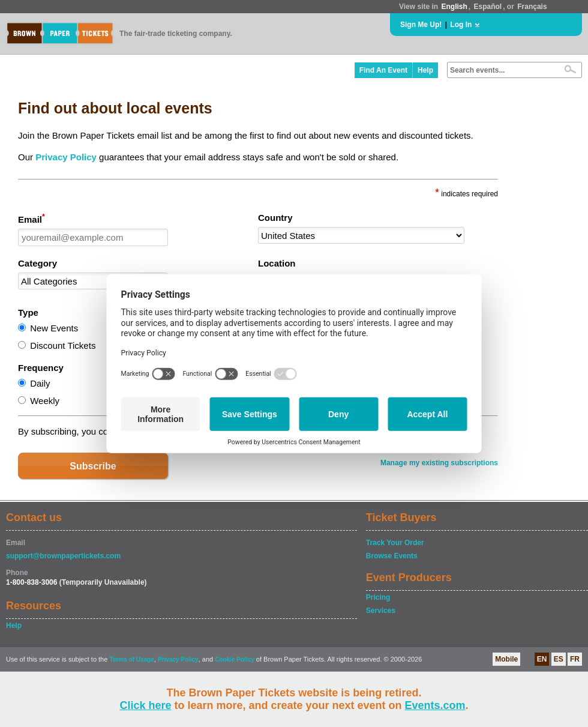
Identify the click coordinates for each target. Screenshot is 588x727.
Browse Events (392, 556)
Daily (40, 383)
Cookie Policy (235, 659)
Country (275, 218)
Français (532, 7)
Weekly (45, 401)
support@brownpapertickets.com (63, 556)
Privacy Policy (66, 157)
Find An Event (383, 70)
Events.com (435, 705)
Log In (461, 25)
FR (575, 659)
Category (37, 263)
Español (488, 7)
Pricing (378, 597)
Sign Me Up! (421, 25)
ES (559, 659)
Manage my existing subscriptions (439, 463)
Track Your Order (395, 543)
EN (542, 659)
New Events (54, 328)
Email (31, 219)
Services (381, 611)
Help (425, 70)
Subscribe (93, 466)
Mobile (506, 659)
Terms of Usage (131, 659)
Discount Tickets (63, 345)
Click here (145, 705)
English (454, 7)
